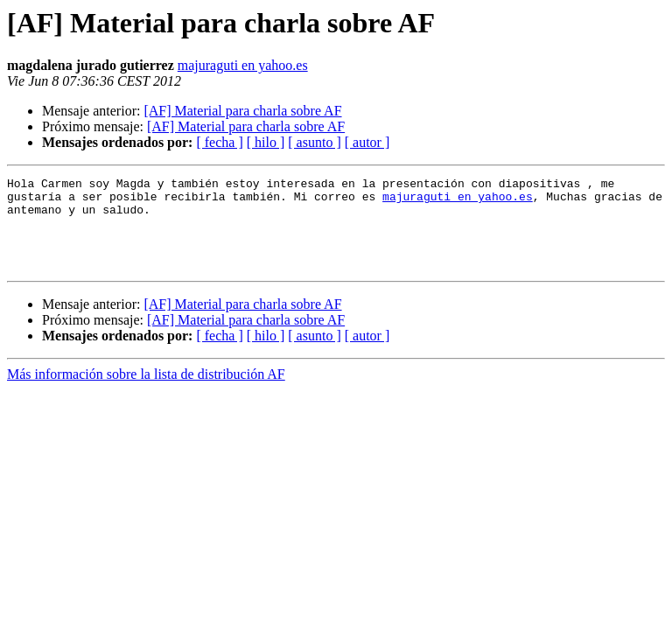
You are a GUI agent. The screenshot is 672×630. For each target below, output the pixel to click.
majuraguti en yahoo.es (243, 65)
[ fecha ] (219, 142)
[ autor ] (367, 142)
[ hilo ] (266, 142)
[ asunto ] (314, 142)
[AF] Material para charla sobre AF (242, 111)
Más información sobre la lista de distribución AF (146, 392)
